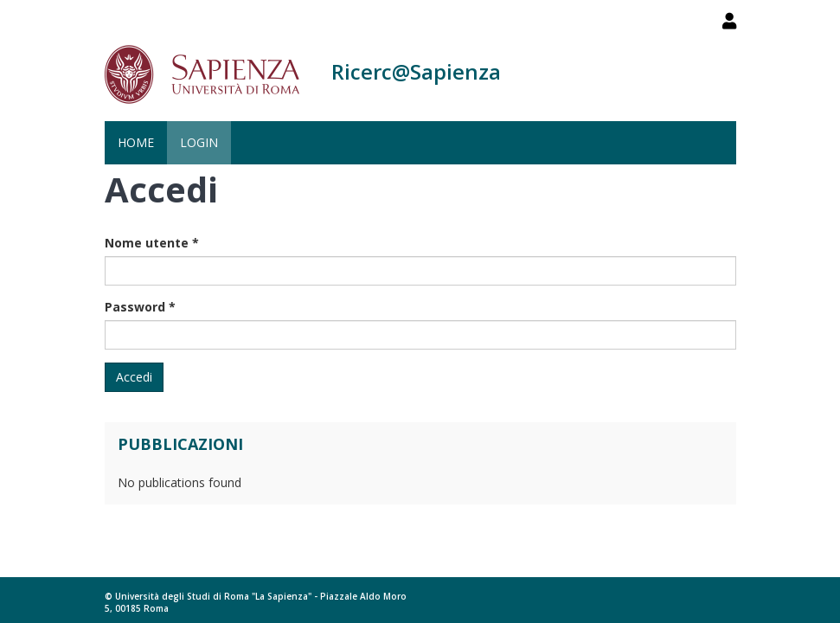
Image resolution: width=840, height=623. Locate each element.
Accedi (134, 377)
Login (199, 142)
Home (136, 142)
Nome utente (152, 243)
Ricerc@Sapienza (416, 71)
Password (140, 307)
